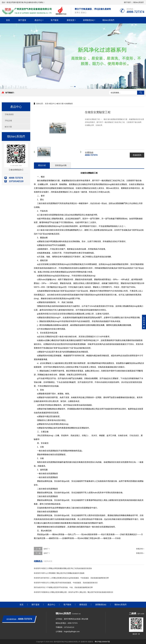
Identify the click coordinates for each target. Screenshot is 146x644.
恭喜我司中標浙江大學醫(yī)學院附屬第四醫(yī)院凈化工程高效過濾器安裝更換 (63, 568)
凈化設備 (8, 121)
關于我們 (127, 2)
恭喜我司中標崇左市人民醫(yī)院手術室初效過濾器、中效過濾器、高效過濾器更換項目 (66, 583)
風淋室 (94, 435)
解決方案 (8, 127)
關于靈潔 (22, 20)
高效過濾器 (53, 314)
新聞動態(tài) (88, 20)
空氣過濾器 (9, 114)
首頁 (8, 20)
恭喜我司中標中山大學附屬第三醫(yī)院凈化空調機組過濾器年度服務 (59, 573)
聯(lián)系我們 (138, 2)
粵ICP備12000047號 (102, 642)
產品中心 (38, 20)
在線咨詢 (137, 155)
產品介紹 (42, 165)
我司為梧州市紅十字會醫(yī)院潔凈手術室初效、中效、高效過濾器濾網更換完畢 (63, 587)
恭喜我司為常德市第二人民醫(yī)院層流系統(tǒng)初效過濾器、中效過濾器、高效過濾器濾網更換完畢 (71, 578)
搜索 (141, 93)
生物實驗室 (69, 104)
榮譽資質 (71, 20)
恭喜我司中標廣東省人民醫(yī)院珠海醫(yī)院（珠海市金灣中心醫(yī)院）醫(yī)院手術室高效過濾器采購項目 (74, 592)
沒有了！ (47, 549)
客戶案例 (54, 20)
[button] (71, 87)
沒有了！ (47, 553)
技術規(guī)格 (61, 165)
